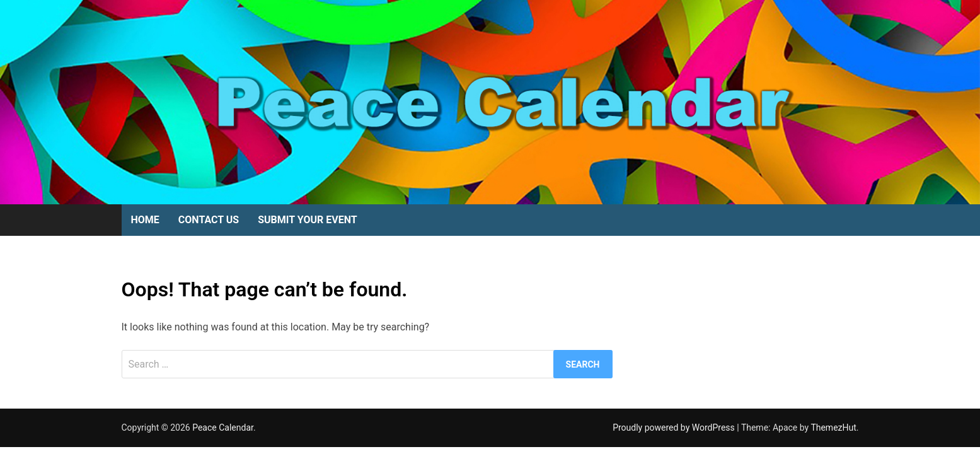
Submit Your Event (307, 220)
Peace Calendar (223, 428)
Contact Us (209, 220)
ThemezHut (833, 428)
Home (145, 220)
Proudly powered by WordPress (675, 428)
